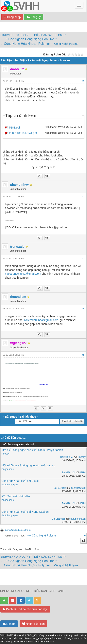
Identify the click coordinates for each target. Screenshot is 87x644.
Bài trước (11, 417)
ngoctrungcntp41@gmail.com (23, 274)
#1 (83, 81)
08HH (83, 473)
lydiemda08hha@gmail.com (41, 320)
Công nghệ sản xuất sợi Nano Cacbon (25, 512)
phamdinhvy (19, 185)
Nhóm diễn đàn (33, 624)
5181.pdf (15, 128)
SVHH (3, 635)
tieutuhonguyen (9, 485)
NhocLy (5, 454)
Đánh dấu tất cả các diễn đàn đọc (25, 609)
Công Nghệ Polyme (66, 44)
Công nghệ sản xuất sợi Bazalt (20, 481)
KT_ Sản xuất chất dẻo (16, 496)
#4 (83, 309)
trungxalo (17, 247)
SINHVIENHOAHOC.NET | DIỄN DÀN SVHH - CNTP (33, 35)
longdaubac (8, 469)
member (50, 642)
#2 (83, 196)
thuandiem (18, 297)
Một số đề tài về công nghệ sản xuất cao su (28, 465)
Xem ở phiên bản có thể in (18, 530)
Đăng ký (34, 17)
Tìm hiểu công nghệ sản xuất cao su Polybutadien (32, 450)
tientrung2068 (78, 488)
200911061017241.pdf (23, 133)
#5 (83, 355)
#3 (83, 258)
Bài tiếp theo (28, 417)
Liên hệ (9, 624)
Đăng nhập (12, 17)
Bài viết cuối (67, 457)
